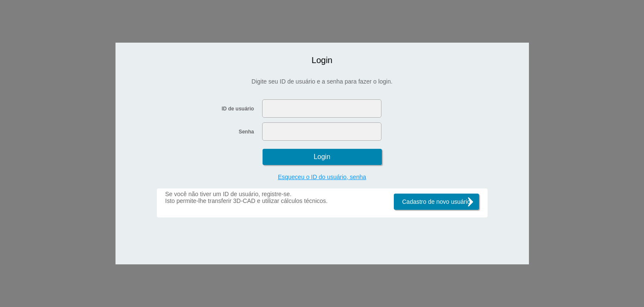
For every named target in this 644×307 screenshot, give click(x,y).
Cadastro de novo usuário (436, 202)
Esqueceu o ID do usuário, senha (322, 177)
